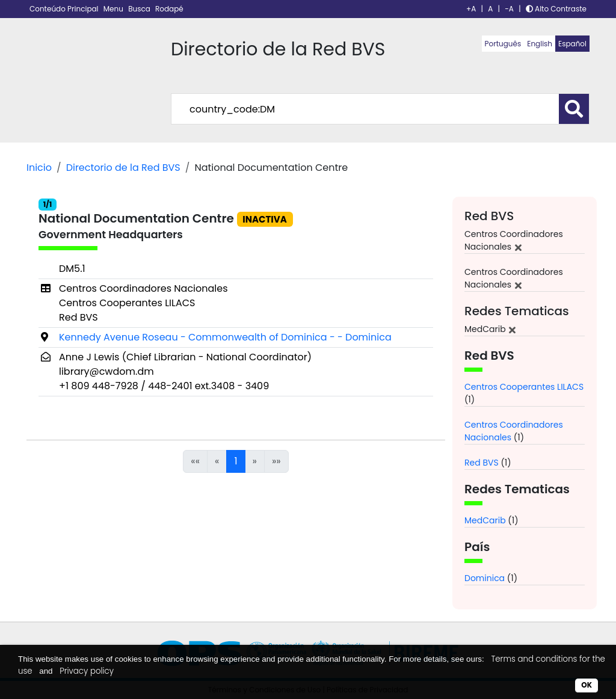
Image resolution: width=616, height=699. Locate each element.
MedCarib (485, 520)
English (540, 44)
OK (587, 685)
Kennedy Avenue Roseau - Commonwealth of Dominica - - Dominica (225, 337)
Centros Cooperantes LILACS (524, 387)
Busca (140, 9)
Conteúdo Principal (65, 9)
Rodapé (169, 9)
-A (509, 9)
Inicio (39, 168)
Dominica (485, 578)
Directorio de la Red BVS (123, 168)
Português (503, 44)
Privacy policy (87, 671)
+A (471, 9)
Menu (114, 9)
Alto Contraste (556, 9)
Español (572, 44)
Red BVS (482, 463)
